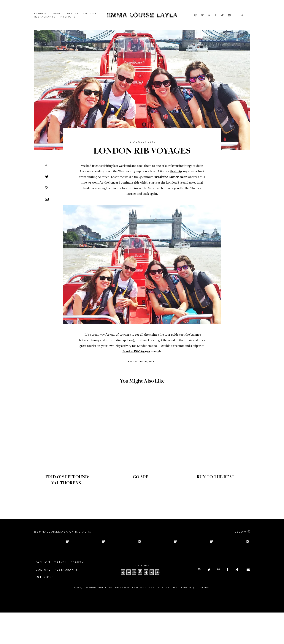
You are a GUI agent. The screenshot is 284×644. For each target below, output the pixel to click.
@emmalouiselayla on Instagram (64, 532)
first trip (176, 172)
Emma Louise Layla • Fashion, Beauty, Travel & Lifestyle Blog (138, 619)
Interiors (67, 17)
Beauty (73, 14)
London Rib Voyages (136, 352)
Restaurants (45, 17)
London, (143, 361)
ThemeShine (203, 619)
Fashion (40, 14)
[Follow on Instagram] (241, 532)
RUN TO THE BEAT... (217, 477)
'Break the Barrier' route (170, 177)
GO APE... (142, 477)
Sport (152, 361)
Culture (90, 14)
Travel (57, 14)
